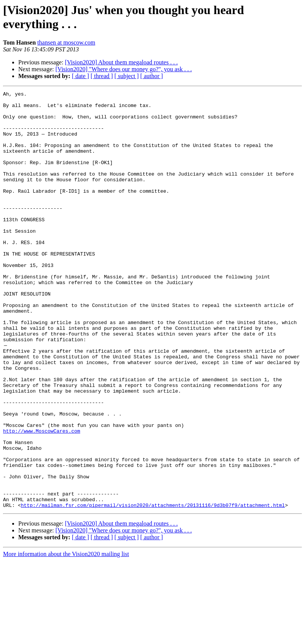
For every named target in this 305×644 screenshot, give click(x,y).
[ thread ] (102, 76)
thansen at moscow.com (66, 42)
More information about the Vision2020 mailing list (66, 637)
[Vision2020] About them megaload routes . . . (122, 62)
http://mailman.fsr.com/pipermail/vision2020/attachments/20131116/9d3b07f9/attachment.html (153, 588)
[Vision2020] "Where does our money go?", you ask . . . (124, 69)
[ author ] (152, 76)
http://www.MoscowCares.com (42, 499)
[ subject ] (127, 76)
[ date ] (80, 76)
